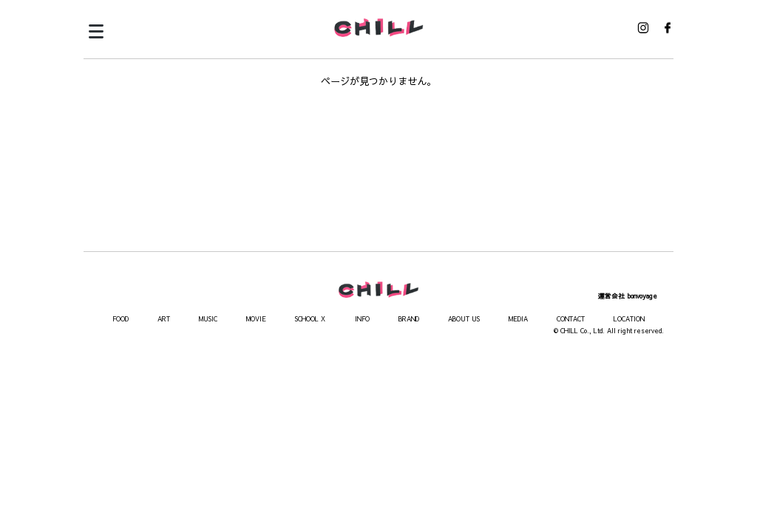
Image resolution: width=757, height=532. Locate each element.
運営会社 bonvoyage (628, 296)
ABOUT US (464, 318)
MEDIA (518, 318)
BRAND (409, 318)
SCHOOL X (310, 318)
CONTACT (571, 318)
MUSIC (208, 318)
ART (164, 318)
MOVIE (256, 318)
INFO (362, 318)
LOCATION (629, 318)
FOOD (120, 318)
